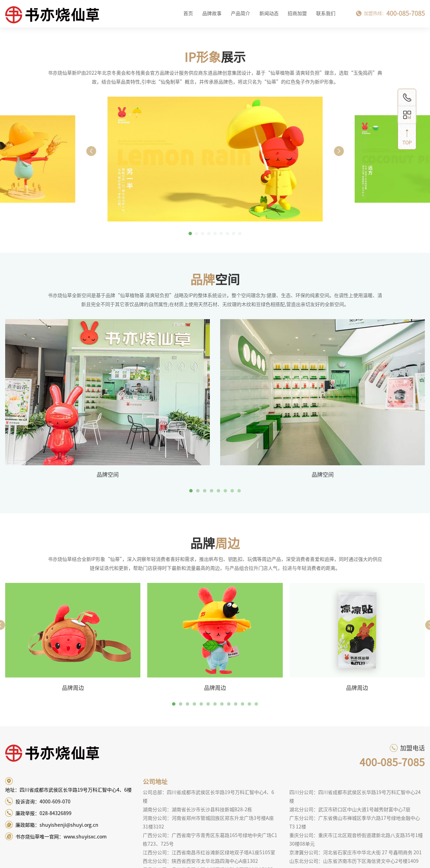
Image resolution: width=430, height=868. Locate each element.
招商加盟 (297, 13)
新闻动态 (269, 13)
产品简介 (240, 13)
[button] (339, 151)
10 (236, 704)
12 (249, 704)
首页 (188, 13)
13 (256, 704)
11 (243, 704)
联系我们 (326, 13)
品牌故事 (212, 13)
